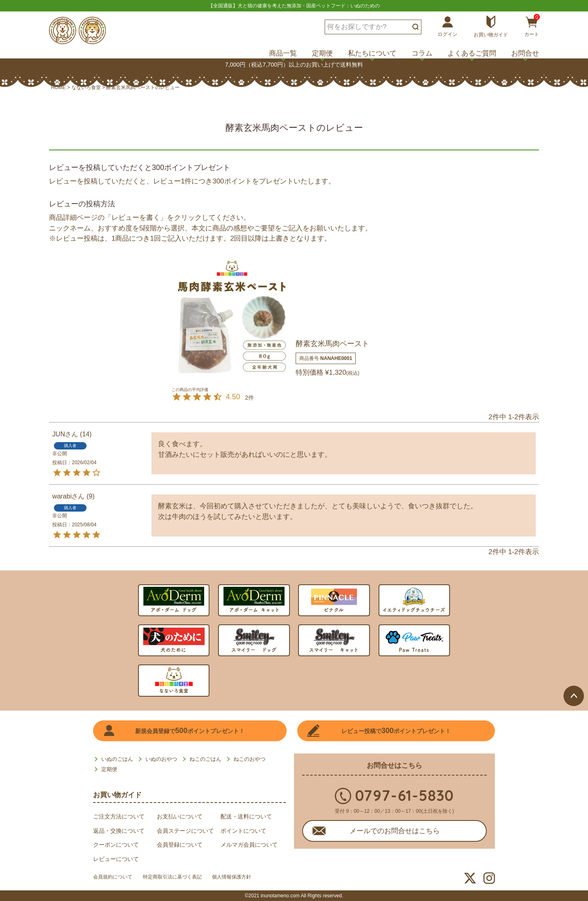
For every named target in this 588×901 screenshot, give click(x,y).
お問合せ (525, 53)
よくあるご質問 (472, 53)
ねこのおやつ (249, 759)
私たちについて (372, 53)
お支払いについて (180, 816)
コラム (422, 53)
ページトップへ (574, 593)
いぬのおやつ (161, 759)
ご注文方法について (119, 816)
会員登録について (180, 845)
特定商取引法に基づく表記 (185, 879)
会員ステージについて (185, 831)
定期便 (322, 53)
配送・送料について (246, 816)
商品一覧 (283, 53)
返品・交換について (119, 831)
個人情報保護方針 (255, 879)
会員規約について (116, 879)
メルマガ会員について (249, 845)
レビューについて (116, 859)
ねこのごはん (205, 759)
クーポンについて (116, 845)
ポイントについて (243, 831)
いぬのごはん (117, 759)
